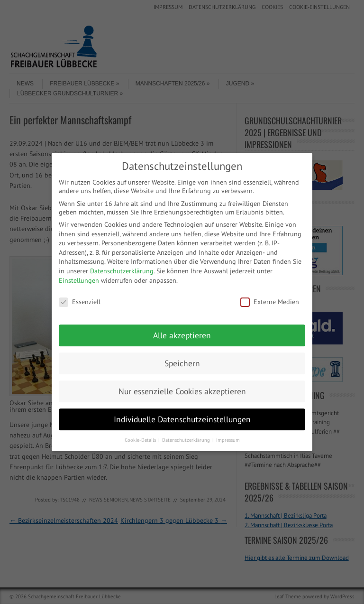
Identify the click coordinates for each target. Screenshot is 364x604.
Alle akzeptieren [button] (182, 335)
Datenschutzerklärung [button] (187, 440)
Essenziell (80, 302)
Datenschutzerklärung (122, 271)
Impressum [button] (228, 440)
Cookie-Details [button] (141, 440)
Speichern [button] (182, 363)
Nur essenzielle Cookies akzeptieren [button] (182, 391)
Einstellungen (79, 280)
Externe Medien (270, 302)
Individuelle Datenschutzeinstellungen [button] (182, 419)
